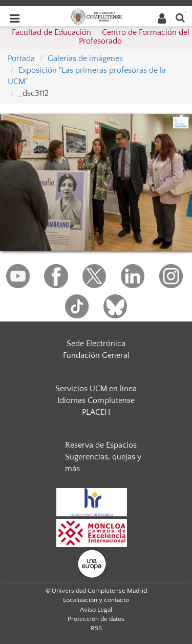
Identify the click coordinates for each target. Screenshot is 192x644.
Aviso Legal (96, 610)
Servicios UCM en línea (96, 389)
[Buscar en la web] (180, 17)
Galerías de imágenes (85, 58)
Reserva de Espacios (101, 445)
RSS (96, 628)
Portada (21, 58)
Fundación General (96, 355)
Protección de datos (96, 619)
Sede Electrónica (96, 344)
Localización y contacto (96, 600)
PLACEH (96, 412)
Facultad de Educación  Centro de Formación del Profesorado (101, 37)
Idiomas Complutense (96, 400)
